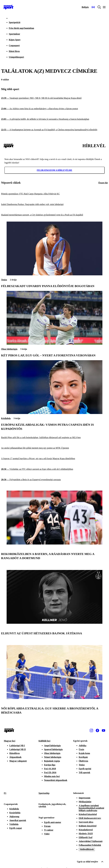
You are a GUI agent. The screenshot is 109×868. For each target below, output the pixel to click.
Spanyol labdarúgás (53, 749)
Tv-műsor (49, 830)
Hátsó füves (14, 51)
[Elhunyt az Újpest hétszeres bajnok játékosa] (54, 623)
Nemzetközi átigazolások (56, 780)
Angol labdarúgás (52, 746)
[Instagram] (91, 730)
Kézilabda (6, 418)
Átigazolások (15, 757)
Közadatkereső (86, 830)
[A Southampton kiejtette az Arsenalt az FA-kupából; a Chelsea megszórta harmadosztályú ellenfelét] (54, 130)
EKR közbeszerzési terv (90, 818)
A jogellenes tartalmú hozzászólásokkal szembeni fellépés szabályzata (91, 808)
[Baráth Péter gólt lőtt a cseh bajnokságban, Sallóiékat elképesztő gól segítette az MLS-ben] (54, 438)
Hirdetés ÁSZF (86, 834)
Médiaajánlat (85, 802)
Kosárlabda (15, 813)
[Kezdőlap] (8, 7)
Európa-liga (50, 765)
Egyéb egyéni (85, 769)
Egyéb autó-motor (53, 822)
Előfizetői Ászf (86, 837)
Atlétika (83, 746)
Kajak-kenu (84, 753)
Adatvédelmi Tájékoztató (91, 841)
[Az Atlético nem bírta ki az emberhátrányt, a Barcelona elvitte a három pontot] (54, 109)
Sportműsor (14, 34)
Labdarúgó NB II (18, 749)
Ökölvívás (83, 761)
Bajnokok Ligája (52, 761)
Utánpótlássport (16, 57)
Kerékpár (83, 757)
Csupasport (14, 45)
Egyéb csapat (16, 828)
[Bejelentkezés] (85, 7)
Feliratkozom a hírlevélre (54, 170)
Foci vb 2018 (50, 769)
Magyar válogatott (18, 761)
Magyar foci (10, 741)
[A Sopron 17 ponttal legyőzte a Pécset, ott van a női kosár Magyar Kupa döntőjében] (54, 459)
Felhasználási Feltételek (90, 845)
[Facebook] (97, 730)
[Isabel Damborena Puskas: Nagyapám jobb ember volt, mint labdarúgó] (54, 204)
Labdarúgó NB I (17, 746)
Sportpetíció (15, 22)
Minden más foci (52, 776)
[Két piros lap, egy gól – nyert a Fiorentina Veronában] (54, 344)
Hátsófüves (15, 753)
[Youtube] (103, 730)
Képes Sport (15, 40)
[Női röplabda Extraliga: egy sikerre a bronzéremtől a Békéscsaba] (54, 698)
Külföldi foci (44, 741)
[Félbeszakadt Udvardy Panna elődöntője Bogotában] (54, 275)
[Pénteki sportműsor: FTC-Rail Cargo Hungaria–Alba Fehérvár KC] (54, 194)
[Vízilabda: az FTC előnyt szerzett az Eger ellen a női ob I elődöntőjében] (54, 469)
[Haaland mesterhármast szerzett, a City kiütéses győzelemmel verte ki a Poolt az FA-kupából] (54, 215)
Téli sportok (84, 772)
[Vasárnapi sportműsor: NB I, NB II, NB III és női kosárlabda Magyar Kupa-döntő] (54, 98)
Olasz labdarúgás (9, 349)
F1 (5, 793)
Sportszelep (44, 793)
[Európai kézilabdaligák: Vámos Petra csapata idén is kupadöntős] (54, 413)
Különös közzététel (88, 826)
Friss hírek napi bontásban (21, 28)
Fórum (47, 826)
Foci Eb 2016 (50, 772)
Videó (47, 834)
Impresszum (85, 798)
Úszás (81, 749)
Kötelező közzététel (88, 814)
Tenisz (4, 280)
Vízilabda (14, 824)
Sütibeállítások (87, 849)
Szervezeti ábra (86, 822)
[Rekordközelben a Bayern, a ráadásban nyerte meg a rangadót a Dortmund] (54, 544)
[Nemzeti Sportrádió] (93, 7)
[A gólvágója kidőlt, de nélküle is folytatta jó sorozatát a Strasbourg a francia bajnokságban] (54, 119)
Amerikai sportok (18, 820)
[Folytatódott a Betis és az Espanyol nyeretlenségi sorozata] (54, 480)
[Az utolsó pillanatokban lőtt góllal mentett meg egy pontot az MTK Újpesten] (54, 448)
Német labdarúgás (53, 757)
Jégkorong (14, 816)
